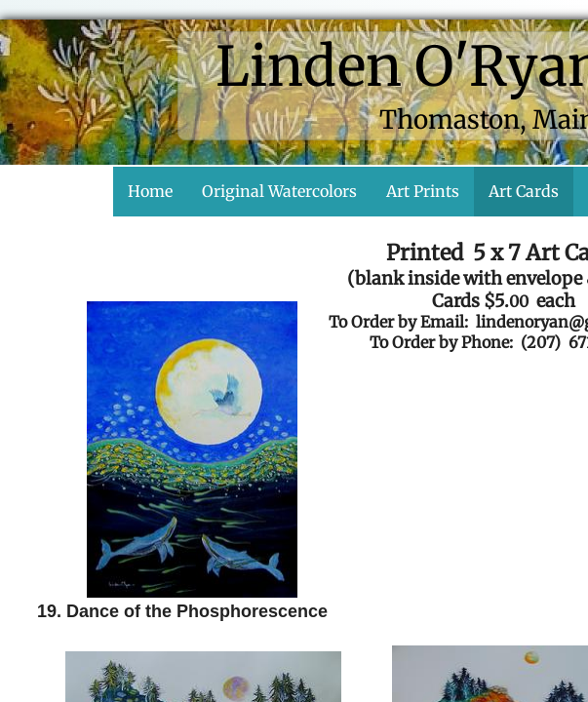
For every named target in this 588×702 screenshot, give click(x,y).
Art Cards (524, 191)
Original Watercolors (279, 191)
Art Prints (423, 191)
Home (150, 191)
